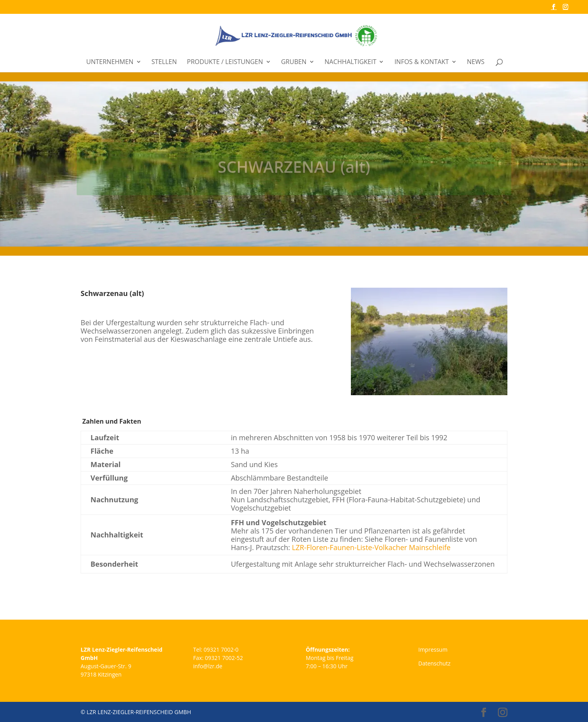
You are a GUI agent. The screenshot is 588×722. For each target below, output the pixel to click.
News (476, 62)
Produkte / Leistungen (225, 62)
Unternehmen (110, 62)
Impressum (433, 649)
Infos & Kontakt (422, 62)
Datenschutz (434, 663)
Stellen (164, 62)
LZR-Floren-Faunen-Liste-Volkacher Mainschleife (371, 547)
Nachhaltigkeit (350, 62)
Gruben (294, 62)
